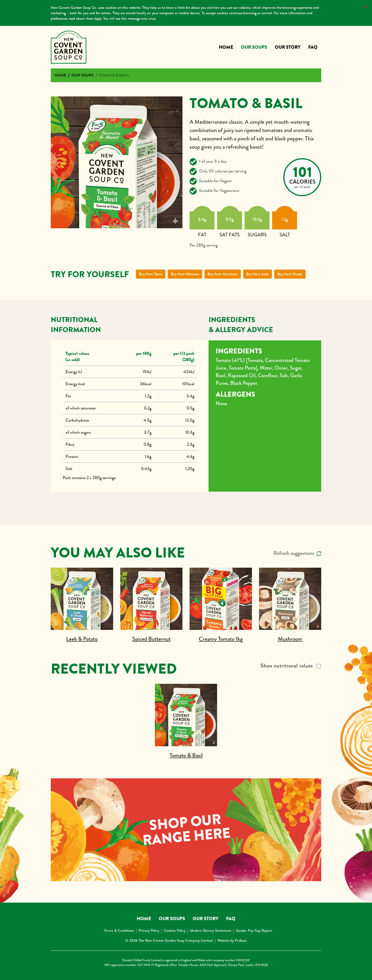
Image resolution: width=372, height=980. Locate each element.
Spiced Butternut (151, 639)
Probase (241, 941)
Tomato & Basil (114, 75)
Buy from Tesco (151, 274)
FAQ (313, 47)
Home (226, 47)
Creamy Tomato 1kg (221, 639)
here (98, 18)
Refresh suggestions (297, 553)
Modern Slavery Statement (211, 931)
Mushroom (290, 639)
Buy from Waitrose (185, 274)
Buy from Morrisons (223, 274)
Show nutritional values (287, 666)
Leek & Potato (82, 639)
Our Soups (254, 47)
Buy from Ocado (290, 274)
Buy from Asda (258, 274)
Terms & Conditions (119, 931)
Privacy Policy (149, 931)
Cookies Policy (175, 931)
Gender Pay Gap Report (254, 931)
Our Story (288, 47)
